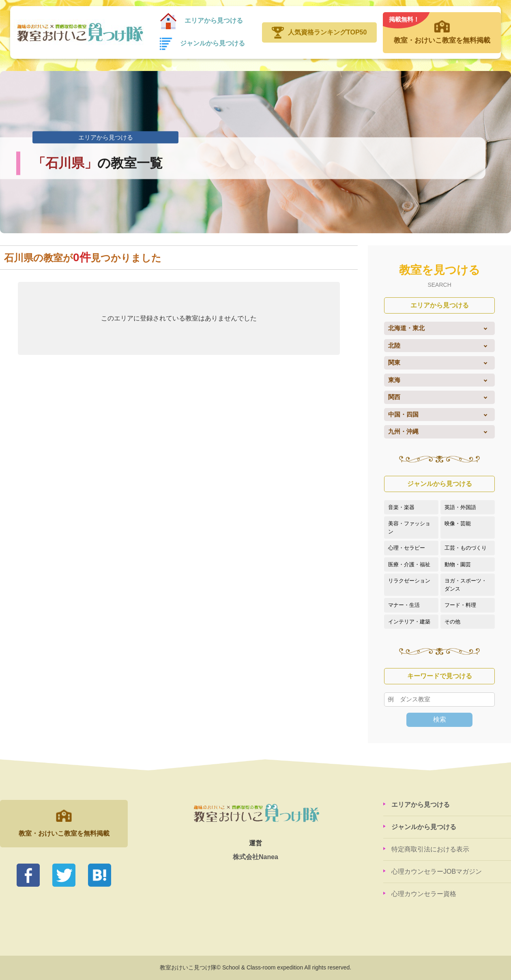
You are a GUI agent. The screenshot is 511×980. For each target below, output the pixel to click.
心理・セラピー (407, 548)
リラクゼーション (409, 581)
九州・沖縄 (403, 431)
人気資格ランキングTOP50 (327, 32)
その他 (452, 622)
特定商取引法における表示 (430, 849)
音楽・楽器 (401, 507)
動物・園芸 (458, 564)
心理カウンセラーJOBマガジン (437, 871)
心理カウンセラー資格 (424, 894)
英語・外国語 (460, 507)
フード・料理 (460, 605)
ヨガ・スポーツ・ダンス (466, 585)
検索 (440, 719)
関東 (394, 362)
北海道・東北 (406, 328)
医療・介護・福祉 (409, 564)
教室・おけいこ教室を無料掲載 (442, 28)
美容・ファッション (409, 528)
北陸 (394, 345)
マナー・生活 (404, 605)
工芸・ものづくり (466, 548)
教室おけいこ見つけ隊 (79, 32)
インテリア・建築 (409, 622)
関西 (394, 397)
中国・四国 (403, 414)
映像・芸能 (458, 523)
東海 (394, 380)
